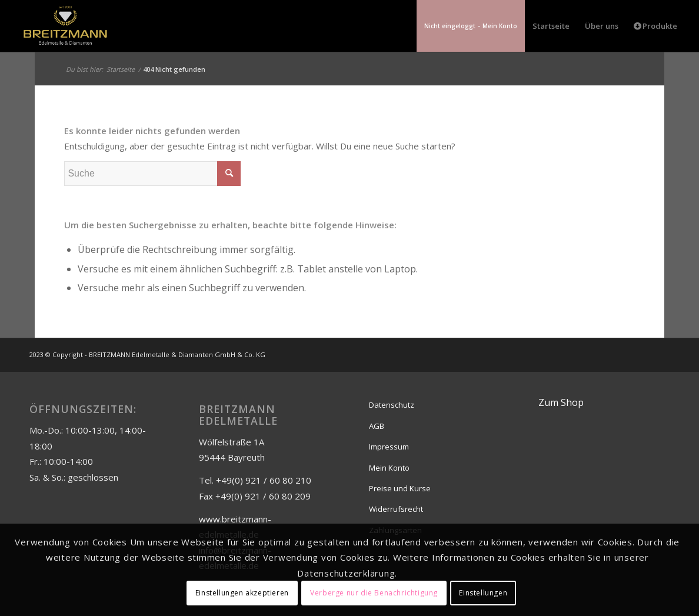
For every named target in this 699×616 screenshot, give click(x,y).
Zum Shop (561, 402)
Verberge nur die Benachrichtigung (374, 593)
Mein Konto (389, 468)
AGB (377, 426)
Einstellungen (483, 593)
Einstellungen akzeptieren (242, 593)
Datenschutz (392, 405)
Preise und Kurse (400, 488)
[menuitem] (471, 26)
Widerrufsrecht (396, 509)
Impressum (389, 447)
